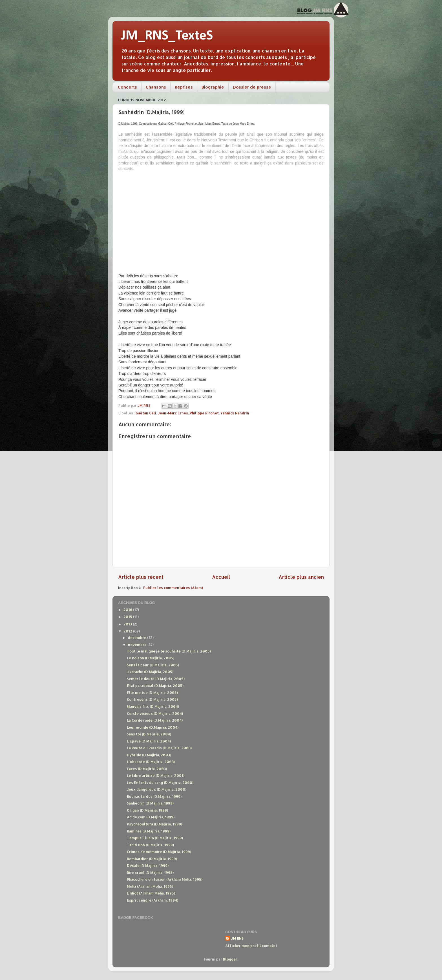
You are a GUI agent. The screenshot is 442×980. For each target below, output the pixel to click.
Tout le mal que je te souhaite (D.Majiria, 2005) (169, 651)
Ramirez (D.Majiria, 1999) (149, 831)
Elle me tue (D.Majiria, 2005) (152, 693)
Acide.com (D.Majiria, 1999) (151, 817)
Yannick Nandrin (235, 413)
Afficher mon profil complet (251, 946)
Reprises (184, 87)
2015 (128, 617)
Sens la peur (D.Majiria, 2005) (153, 665)
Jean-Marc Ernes (173, 413)
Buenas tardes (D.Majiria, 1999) (154, 796)
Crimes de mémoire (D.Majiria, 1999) (159, 852)
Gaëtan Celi (146, 413)
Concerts (127, 87)
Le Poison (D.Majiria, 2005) (151, 658)
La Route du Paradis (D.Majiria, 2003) (159, 748)
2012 (128, 631)
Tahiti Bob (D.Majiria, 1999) (150, 845)
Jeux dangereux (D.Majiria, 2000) (157, 789)
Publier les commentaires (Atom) (173, 588)
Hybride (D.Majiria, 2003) (149, 755)
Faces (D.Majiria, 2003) (147, 769)
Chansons (156, 87)
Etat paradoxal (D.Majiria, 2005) (155, 685)
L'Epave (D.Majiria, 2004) (149, 741)
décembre (138, 638)
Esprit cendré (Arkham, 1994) (153, 900)
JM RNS (237, 938)
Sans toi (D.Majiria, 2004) (149, 734)
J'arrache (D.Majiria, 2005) (150, 672)
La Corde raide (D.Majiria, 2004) (155, 720)
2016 (128, 610)
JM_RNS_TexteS (167, 36)
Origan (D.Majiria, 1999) (147, 810)
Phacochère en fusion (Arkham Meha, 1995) (165, 879)
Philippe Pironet (204, 413)
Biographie (213, 87)
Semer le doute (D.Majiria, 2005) (156, 679)
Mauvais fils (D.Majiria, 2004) (153, 706)
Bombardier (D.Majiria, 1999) (152, 859)
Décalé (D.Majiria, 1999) (148, 865)
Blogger (230, 959)
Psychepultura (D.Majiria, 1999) (154, 824)
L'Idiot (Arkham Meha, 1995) (151, 893)
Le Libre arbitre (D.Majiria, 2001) (156, 775)
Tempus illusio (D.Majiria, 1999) (155, 838)
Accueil (221, 577)
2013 (128, 624)
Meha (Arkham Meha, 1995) (150, 886)
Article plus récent (141, 577)
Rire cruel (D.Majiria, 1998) (150, 873)
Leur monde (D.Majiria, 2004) (153, 727)
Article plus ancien (301, 577)
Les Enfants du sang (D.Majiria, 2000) (160, 783)
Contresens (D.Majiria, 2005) (152, 699)
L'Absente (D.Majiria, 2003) (151, 762)
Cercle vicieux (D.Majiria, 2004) (155, 713)
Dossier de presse (252, 87)
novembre (138, 645)
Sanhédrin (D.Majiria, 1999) (150, 803)
